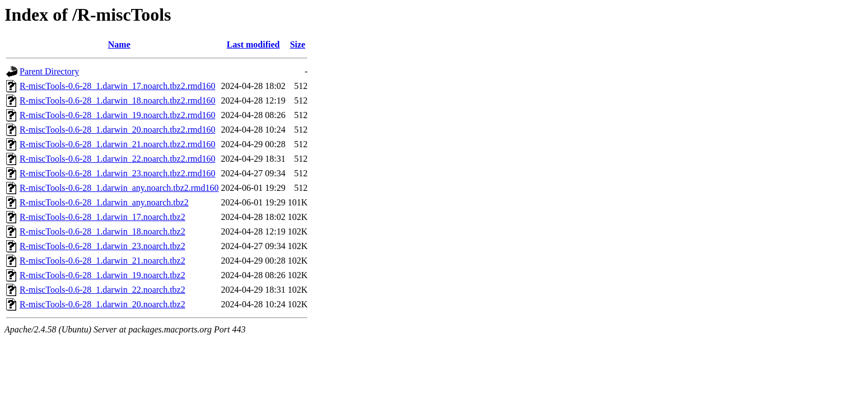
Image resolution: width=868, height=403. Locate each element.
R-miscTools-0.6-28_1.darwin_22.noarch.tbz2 (102, 290)
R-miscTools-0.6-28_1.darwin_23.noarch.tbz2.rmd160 (117, 173)
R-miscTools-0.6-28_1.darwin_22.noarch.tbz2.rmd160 (117, 159)
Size (298, 44)
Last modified (253, 44)
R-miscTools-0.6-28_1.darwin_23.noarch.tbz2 (102, 246)
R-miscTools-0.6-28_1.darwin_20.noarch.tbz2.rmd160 (117, 130)
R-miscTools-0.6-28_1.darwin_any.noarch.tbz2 (104, 202)
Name (119, 44)
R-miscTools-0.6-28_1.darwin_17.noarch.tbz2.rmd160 (117, 86)
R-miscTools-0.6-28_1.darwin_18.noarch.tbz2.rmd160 (117, 100)
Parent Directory (49, 71)
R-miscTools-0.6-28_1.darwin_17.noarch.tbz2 (102, 217)
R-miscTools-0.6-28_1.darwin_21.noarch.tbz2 (102, 261)
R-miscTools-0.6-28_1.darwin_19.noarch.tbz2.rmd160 (117, 115)
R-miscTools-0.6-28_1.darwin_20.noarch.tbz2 (102, 304)
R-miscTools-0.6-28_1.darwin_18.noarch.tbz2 (102, 231)
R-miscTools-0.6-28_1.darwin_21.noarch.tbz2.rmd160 (117, 144)
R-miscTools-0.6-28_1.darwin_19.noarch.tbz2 (102, 275)
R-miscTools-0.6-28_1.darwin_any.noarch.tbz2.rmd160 (119, 188)
